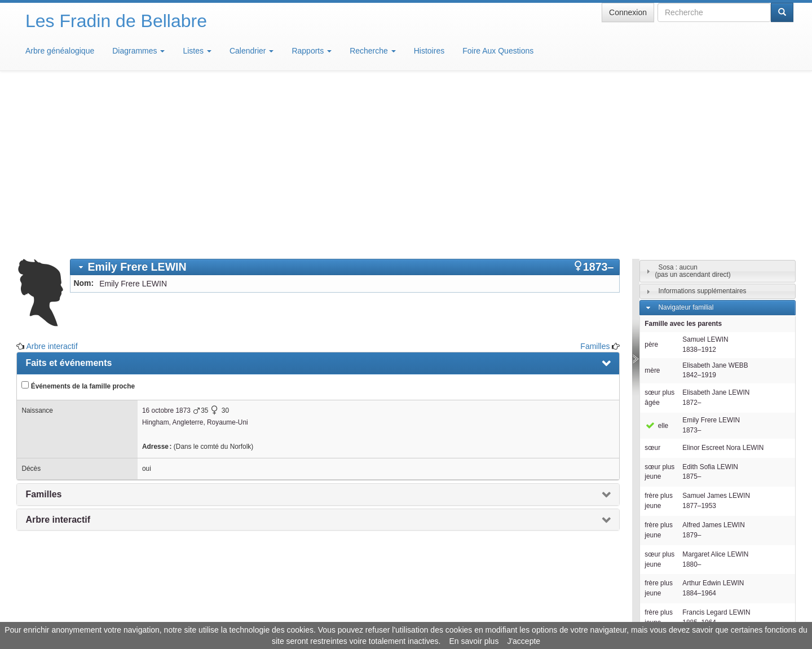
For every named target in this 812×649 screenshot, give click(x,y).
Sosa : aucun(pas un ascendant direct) (693, 105)
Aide (409, 615)
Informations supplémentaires (702, 125)
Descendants (678, 505)
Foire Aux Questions (498, 51)
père (651, 179)
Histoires (429, 51)
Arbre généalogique (60, 51)
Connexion (628, 12)
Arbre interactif (52, 180)
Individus (671, 522)
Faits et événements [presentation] (69, 197)
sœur (652, 282)
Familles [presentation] (43, 328)
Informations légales (359, 615)
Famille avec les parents (683, 158)
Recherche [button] (373, 51)
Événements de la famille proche (78, 220)
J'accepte (524, 641)
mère (652, 205)
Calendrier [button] (251, 51)
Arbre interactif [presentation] (58, 354)
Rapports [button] (312, 51)
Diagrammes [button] (138, 51)
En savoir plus (474, 641)
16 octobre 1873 (166, 245)
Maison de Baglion (456, 615)
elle (656, 260)
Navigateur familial (686, 142)
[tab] (345, 101)
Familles (595, 180)
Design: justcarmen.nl (760, 585)
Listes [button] (197, 51)
